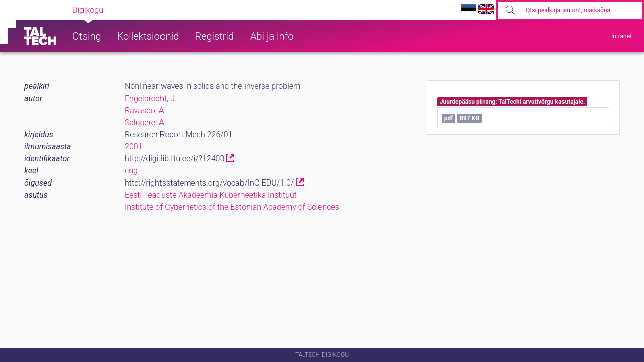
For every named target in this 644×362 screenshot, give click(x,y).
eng (131, 171)
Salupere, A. (145, 122)
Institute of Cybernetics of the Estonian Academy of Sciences (232, 207)
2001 (134, 147)
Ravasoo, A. (145, 110)
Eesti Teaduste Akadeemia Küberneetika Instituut (211, 195)
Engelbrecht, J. (151, 98)
